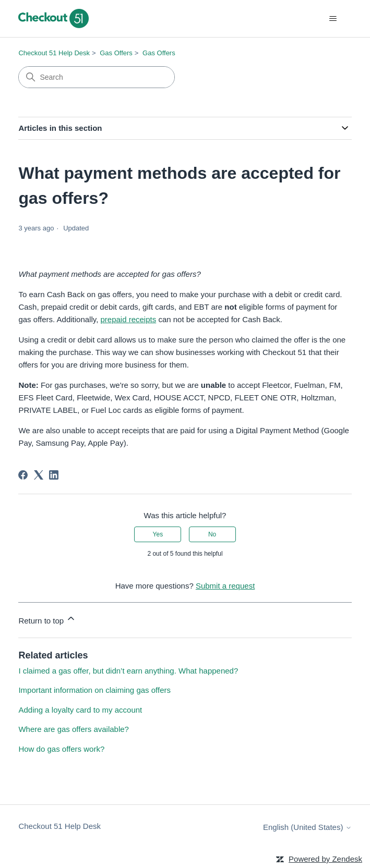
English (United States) (307, 827)
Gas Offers (116, 53)
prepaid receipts (128, 319)
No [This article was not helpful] (212, 534)
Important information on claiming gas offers (94, 690)
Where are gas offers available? (74, 729)
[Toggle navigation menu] (333, 19)
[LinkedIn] (54, 475)
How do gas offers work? (61, 749)
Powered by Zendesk (325, 859)
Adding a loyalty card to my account (80, 710)
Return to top (47, 619)
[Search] (97, 77)
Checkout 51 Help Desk (54, 53)
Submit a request (225, 586)
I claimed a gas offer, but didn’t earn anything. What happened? (128, 671)
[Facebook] (23, 475)
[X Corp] (39, 475)
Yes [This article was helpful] (158, 534)
